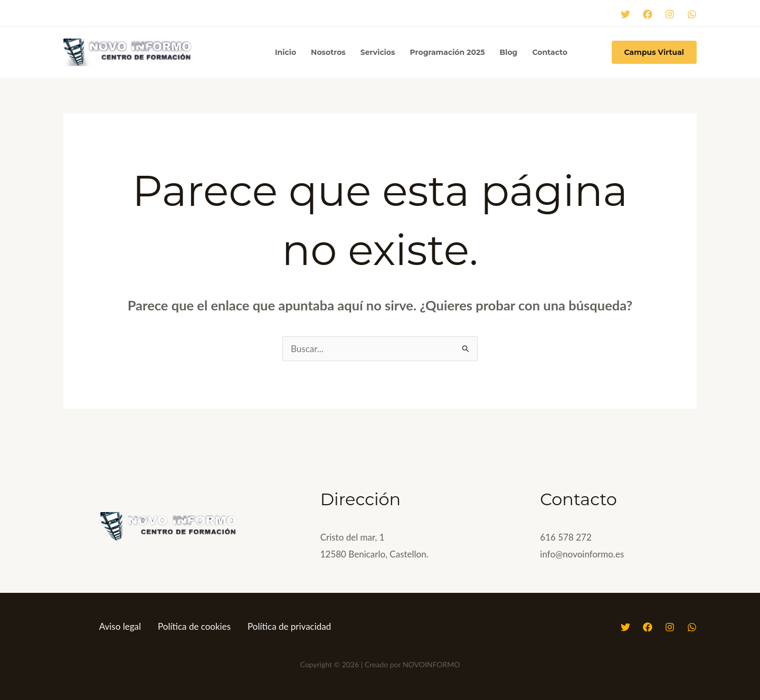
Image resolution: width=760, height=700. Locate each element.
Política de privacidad (289, 626)
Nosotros (328, 52)
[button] (654, 52)
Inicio (286, 52)
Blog (508, 52)
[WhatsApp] (692, 14)
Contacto (550, 52)
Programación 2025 (447, 52)
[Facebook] (648, 14)
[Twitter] (625, 14)
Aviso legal (120, 626)
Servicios (378, 52)
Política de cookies (194, 626)
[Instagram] (670, 14)
